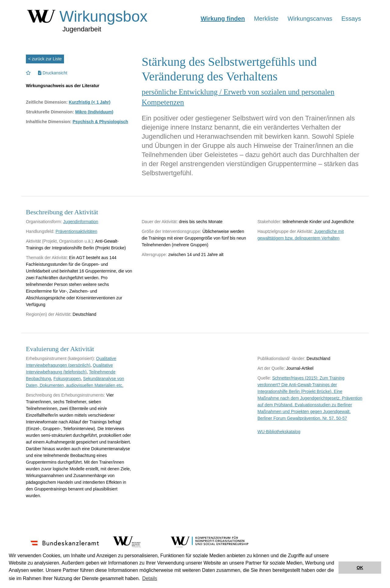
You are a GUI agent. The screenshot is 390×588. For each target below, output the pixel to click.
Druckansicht (53, 73)
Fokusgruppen (67, 379)
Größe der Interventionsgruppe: (171, 231)
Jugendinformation (81, 222)
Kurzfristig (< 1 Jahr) (90, 102)
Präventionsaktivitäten (76, 231)
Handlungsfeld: (40, 231)
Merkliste (266, 19)
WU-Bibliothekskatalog (279, 432)
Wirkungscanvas (310, 19)
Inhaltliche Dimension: (49, 122)
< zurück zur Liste (45, 59)
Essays (351, 19)
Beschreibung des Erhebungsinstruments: (66, 395)
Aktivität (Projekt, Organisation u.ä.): (60, 241)
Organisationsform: (44, 222)
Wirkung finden (223, 19)
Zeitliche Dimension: (47, 102)
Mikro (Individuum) (94, 112)
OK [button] (360, 568)
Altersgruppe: (154, 255)
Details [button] (150, 578)
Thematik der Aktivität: (47, 258)
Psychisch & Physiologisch (100, 122)
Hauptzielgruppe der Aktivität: (285, 231)
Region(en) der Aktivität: (49, 314)
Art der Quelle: (271, 368)
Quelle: (264, 378)
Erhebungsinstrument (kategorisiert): (60, 358)
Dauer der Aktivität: (160, 222)
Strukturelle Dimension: (50, 112)
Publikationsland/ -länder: (281, 358)
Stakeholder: (269, 222)
